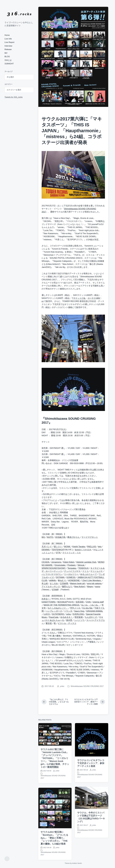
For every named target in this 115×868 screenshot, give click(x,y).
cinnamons (56, 562)
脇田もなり (67, 587)
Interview (8, 46)
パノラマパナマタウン (52, 574)
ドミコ (85, 571)
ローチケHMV (94, 298)
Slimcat (81, 565)
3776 (58, 553)
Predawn (72, 565)
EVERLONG (78, 614)
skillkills (52, 580)
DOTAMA (60, 577)
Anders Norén (77, 863)
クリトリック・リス (72, 553)
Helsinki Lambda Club (86, 562)
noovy (98, 587)
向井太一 (46, 599)
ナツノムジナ (97, 571)
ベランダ (68, 611)
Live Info (8, 39)
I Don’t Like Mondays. (92, 580)
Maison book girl (78, 583)
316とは (8, 60)
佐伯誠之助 (60, 537)
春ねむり (62, 580)
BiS (43, 537)
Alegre (90, 587)
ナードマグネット (90, 537)
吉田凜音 (80, 602)
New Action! (80, 587)
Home (7, 35)
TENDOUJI (83, 568)
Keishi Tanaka (79, 547)
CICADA (45, 562)
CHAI (88, 602)
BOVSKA (62, 602)
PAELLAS (92, 547)
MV (6, 53)
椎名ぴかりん (74, 537)
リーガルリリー (71, 574)
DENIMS (46, 550)
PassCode (54, 617)
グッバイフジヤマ (72, 571)
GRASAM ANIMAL (95, 611)
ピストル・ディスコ (67, 623)
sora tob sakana (94, 583)
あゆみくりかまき (83, 550)
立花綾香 (64, 583)
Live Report (9, 42)
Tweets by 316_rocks (14, 97)
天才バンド (47, 547)
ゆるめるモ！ (66, 617)
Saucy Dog (79, 611)
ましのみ (54, 583)
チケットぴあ (79, 298)
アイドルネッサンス (51, 587)
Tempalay (72, 568)
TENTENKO (57, 550)
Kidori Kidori (69, 562)
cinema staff (98, 602)
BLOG (7, 57)
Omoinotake (60, 565)
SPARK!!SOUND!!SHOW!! (54, 568)
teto (100, 547)
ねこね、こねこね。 (90, 605)
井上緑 (45, 583)
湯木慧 (69, 620)
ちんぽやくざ (91, 617)
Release (8, 49)
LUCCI (47, 614)
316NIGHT (9, 64)
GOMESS (71, 577)
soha (68, 614)
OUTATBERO (58, 614)
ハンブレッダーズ (54, 611)
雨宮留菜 (79, 617)
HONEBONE (74, 580)
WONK (67, 547)
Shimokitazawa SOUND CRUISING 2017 (87, 686)
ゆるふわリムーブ (88, 574)
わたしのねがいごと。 (58, 608)
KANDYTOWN (48, 602)
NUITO (50, 537)
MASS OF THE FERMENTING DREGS (61, 605)
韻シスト (58, 547)
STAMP (55, 590)
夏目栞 (49, 623)
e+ (43, 301)
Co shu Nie (87, 608)
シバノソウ (79, 620)
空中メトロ (75, 608)
